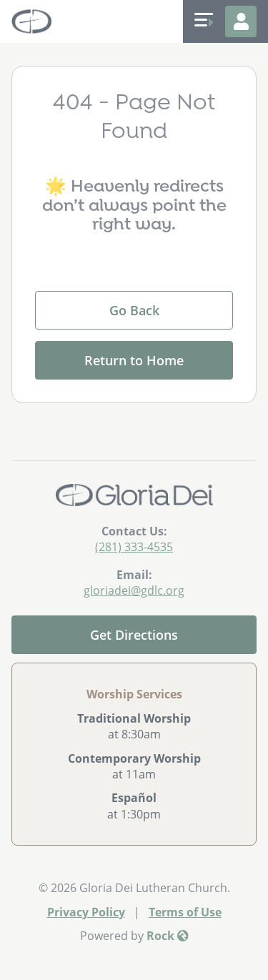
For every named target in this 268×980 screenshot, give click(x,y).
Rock (168, 936)
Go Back (134, 310)
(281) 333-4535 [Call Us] (134, 547)
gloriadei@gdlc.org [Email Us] (134, 590)
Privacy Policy (86, 912)
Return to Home (134, 360)
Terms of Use (185, 912)
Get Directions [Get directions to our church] (134, 635)
